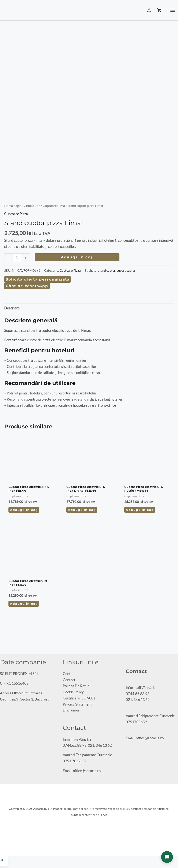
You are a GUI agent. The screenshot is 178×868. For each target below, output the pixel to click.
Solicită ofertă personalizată (38, 279)
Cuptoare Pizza (54, 206)
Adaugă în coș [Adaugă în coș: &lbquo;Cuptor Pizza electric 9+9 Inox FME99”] (24, 604)
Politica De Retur (76, 686)
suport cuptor (126, 270)
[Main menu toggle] (173, 10)
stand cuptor (107, 270)
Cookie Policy (73, 692)
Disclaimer (71, 710)
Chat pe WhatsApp (27, 286)
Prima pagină (14, 206)
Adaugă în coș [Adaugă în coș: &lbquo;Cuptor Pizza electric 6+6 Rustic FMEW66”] (140, 510)
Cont (67, 674)
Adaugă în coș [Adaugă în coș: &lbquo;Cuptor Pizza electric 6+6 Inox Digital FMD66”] (82, 510)
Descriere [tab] (12, 308)
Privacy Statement (77, 704)
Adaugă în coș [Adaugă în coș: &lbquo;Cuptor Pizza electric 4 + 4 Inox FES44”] (24, 510)
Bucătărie (33, 206)
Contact (69, 680)
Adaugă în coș (77, 257)
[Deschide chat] (167, 857)
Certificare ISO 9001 (79, 698)
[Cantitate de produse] (17, 258)
